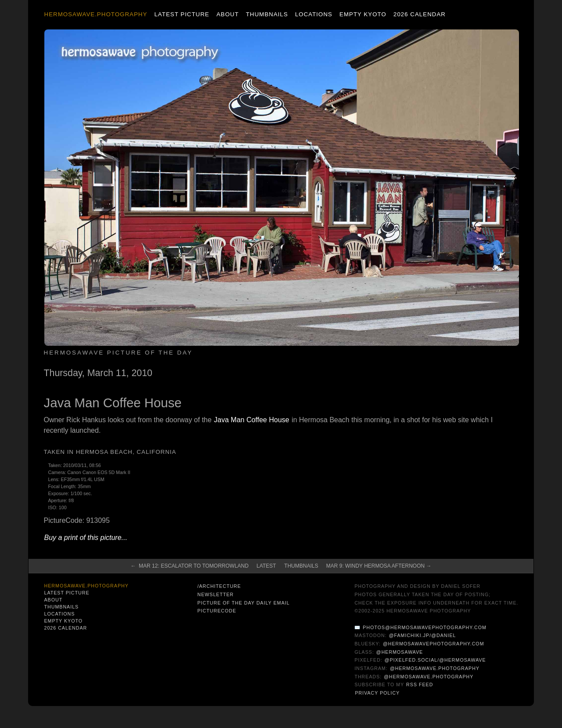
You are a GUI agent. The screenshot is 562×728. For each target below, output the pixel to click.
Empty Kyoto (363, 14)
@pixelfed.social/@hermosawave (435, 660)
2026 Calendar (420, 14)
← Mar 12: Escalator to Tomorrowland (189, 566)
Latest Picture (182, 14)
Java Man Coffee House (251, 420)
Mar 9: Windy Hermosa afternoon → (379, 566)
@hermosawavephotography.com (434, 644)
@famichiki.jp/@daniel (423, 635)
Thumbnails (267, 14)
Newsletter (215, 594)
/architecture (219, 586)
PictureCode (217, 611)
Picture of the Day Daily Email (243, 603)
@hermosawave (400, 652)
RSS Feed (420, 685)
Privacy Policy (377, 693)
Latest (266, 566)
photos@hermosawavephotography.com (424, 627)
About (228, 14)
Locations (314, 14)
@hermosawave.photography (435, 668)
